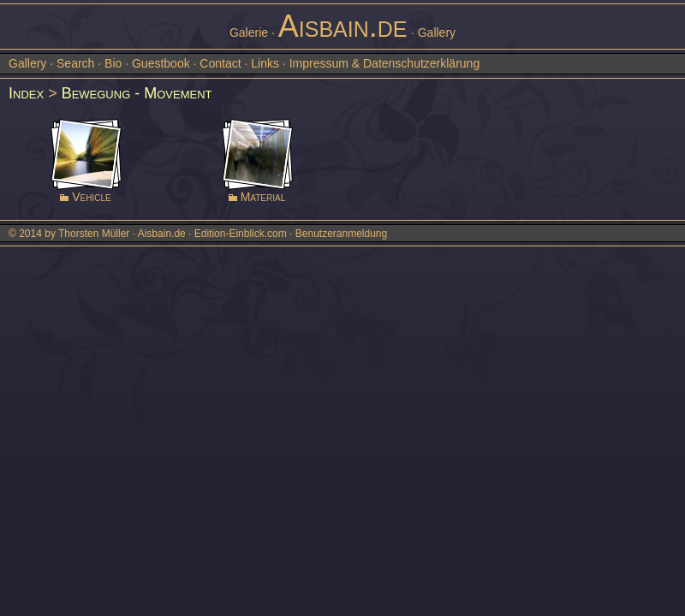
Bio (113, 63)
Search (75, 63)
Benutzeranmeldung (341, 234)
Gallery (27, 63)
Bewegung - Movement (137, 93)
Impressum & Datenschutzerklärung (385, 63)
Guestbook (161, 63)
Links (265, 63)
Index (26, 93)
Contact (220, 63)
